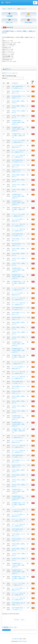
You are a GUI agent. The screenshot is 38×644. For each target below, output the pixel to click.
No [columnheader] (4, 83)
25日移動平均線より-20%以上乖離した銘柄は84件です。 (19, 357)
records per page (9, 76)
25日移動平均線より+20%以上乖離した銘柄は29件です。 (18, 203)
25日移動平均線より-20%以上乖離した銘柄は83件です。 (19, 283)
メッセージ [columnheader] (15, 83)
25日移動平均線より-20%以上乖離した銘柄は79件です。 (19, 136)
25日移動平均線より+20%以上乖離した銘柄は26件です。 (18, 129)
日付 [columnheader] (8, 83)
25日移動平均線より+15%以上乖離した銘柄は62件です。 (18, 344)
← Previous (16, 620)
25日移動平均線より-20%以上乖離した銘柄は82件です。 (19, 209)
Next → (23, 620)
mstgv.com (16, 639)
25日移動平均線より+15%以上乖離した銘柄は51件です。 (18, 122)
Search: (13, 78)
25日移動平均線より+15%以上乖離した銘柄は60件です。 (18, 270)
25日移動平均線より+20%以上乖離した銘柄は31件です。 (18, 277)
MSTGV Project (23, 641)
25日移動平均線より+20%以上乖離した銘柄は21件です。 (18, 498)
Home (4, 9)
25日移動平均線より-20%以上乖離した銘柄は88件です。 (19, 431)
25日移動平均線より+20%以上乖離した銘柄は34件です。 (18, 424)
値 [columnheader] (28, 83)
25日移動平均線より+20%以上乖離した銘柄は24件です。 (18, 572)
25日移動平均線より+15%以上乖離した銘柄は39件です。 (18, 565)
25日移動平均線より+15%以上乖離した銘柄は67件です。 (18, 418)
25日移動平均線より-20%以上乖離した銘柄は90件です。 (19, 505)
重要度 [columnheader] (33, 82)
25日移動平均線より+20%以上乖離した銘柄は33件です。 (18, 350)
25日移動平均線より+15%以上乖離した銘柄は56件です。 (18, 196)
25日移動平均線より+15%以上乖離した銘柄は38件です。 (18, 491)
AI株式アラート (12, 9)
